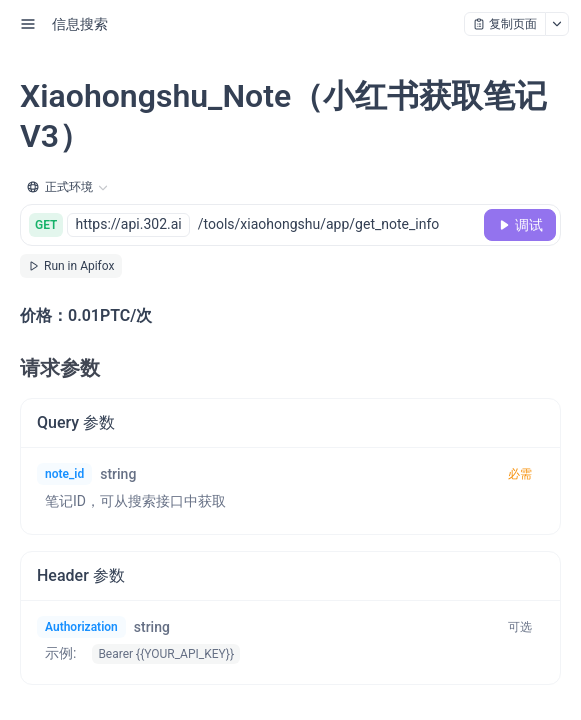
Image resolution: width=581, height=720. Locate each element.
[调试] (520, 225)
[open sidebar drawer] (28, 24)
